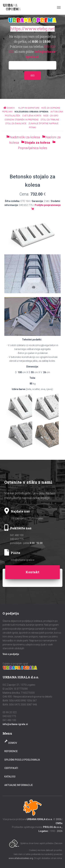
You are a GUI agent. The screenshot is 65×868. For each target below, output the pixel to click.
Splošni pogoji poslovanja (22, 760)
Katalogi (10, 777)
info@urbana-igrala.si (23, 560)
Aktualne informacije (19, 785)
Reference (11, 751)
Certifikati (11, 768)
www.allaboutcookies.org (21, 858)
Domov (13, 743)
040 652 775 (17, 539)
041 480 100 (17, 535)
